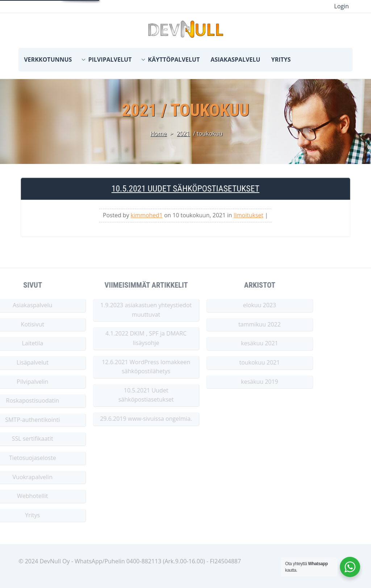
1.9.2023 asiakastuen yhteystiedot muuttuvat (126, 310)
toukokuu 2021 (239, 362)
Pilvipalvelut (110, 59)
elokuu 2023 (239, 305)
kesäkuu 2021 (240, 343)
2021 (183, 133)
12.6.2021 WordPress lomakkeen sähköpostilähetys (126, 367)
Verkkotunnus (48, 59)
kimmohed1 (149, 217)
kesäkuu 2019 (240, 382)
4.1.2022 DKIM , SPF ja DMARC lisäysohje (126, 338)
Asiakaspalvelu (235, 59)
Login (341, 6)
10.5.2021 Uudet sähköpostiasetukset (185, 191)
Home (159, 133)
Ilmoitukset (245, 217)
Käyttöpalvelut (174, 59)
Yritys (281, 59)
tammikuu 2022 (240, 324)
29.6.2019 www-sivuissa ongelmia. (126, 419)
